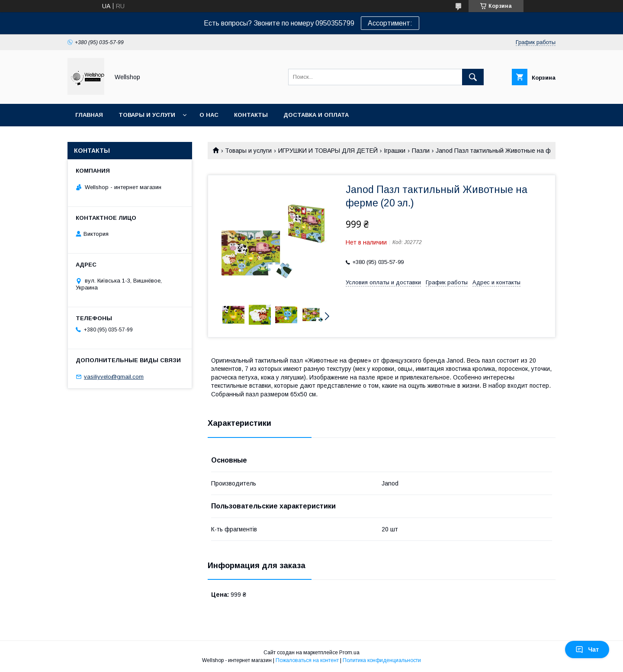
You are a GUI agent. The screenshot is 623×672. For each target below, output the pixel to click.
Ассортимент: (390, 23)
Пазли (421, 151)
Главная (89, 115)
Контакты (251, 115)
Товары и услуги (147, 115)
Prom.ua (349, 653)
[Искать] (473, 77)
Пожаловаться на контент (307, 660)
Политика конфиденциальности (382, 660)
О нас (209, 115)
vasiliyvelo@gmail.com (114, 377)
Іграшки (395, 151)
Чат (587, 649)
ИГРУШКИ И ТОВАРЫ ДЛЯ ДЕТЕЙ (328, 151)
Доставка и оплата (316, 115)
